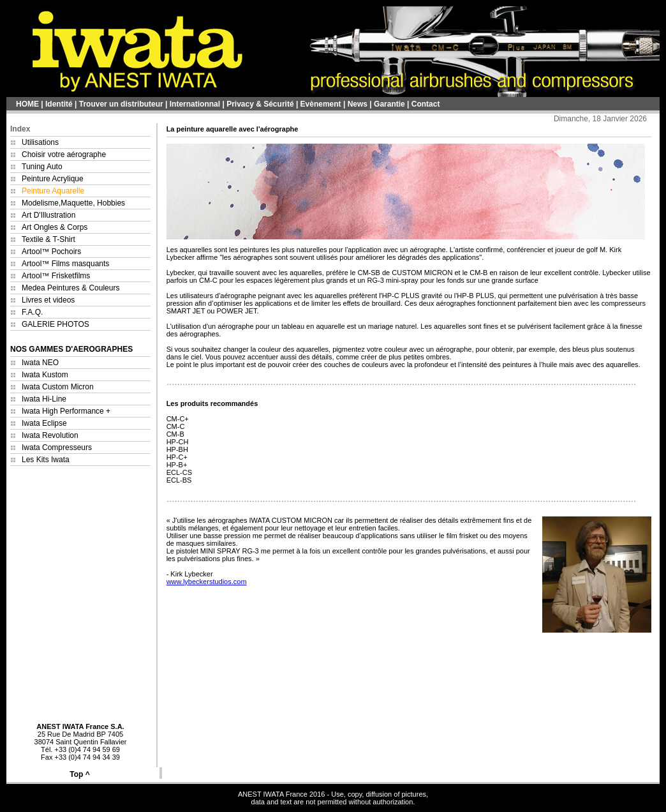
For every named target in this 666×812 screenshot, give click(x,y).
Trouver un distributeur (121, 104)
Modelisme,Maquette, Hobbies (73, 203)
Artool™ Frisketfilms (56, 276)
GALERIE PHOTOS (56, 324)
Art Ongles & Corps (55, 227)
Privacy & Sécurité (260, 104)
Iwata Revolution (50, 435)
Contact (426, 104)
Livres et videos (48, 300)
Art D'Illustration (48, 215)
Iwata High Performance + (66, 411)
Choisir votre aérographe (64, 154)
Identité (59, 104)
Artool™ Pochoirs (51, 252)
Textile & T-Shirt (48, 239)
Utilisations (40, 142)
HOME (27, 104)
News (358, 104)
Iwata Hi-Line (44, 399)
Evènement (321, 104)
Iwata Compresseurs (57, 447)
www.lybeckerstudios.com (207, 582)
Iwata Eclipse (44, 423)
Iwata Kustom (45, 375)
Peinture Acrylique (53, 179)
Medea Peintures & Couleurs (70, 288)
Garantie (389, 104)
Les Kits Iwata (46, 460)
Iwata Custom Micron (58, 387)
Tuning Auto (42, 167)
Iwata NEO (40, 363)
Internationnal (195, 104)
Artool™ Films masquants (65, 264)
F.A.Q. (32, 312)
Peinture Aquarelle (53, 191)
